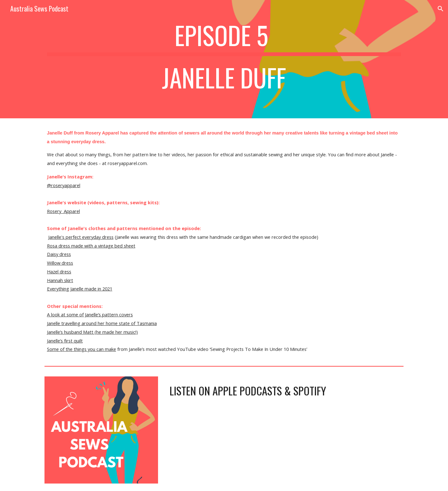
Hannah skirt (60, 280)
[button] (441, 9)
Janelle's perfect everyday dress (81, 237)
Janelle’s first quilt (65, 341)
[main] (224, 59)
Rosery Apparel (63, 211)
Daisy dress (59, 254)
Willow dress (60, 263)
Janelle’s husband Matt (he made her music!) (92, 332)
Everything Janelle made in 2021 (80, 289)
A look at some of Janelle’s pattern (82, 314)
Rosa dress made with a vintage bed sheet (91, 246)
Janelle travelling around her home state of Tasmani (101, 323)
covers (125, 314)
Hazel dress (59, 271)
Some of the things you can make (82, 349)
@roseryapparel (64, 185)
